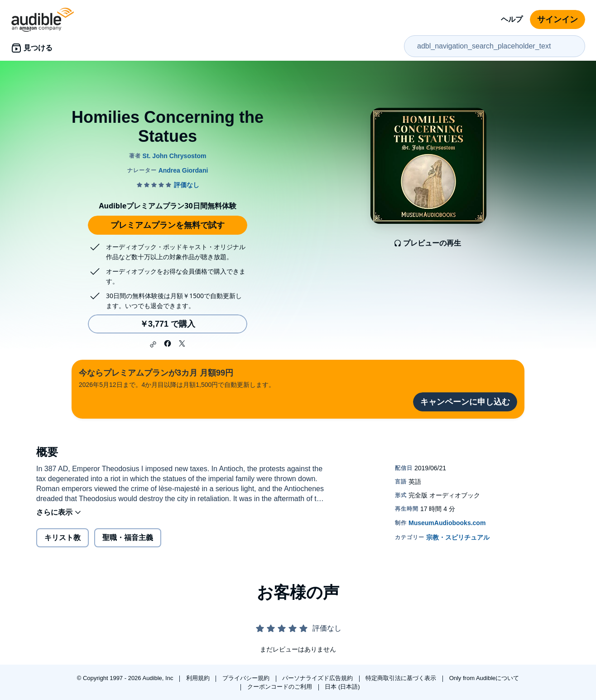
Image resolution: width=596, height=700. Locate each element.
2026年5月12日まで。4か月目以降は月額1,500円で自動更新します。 (177, 378)
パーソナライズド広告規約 (318, 678)
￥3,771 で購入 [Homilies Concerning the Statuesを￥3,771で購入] (168, 324)
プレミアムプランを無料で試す (168, 225)
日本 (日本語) (342, 687)
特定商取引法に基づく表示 (402, 678)
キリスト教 (62, 538)
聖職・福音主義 (128, 538)
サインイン (558, 19)
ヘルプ (512, 19)
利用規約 (199, 678)
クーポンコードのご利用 (281, 687)
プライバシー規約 (247, 678)
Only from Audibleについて (484, 678)
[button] (153, 344)
